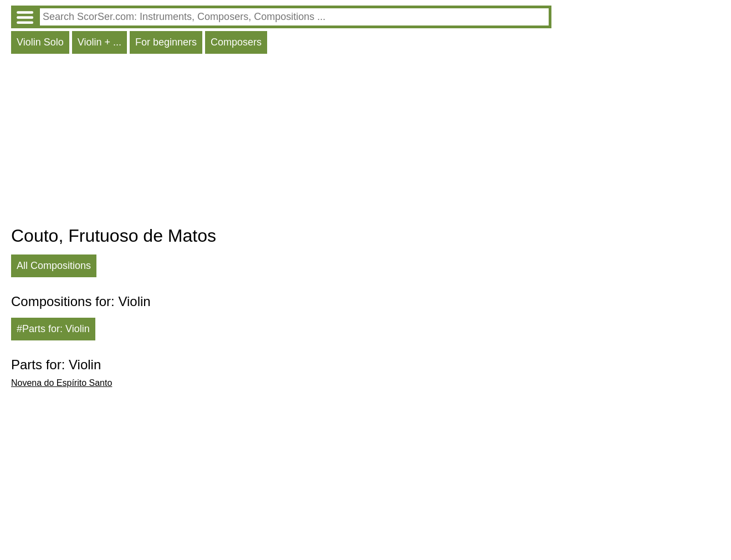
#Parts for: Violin (53, 329)
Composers (236, 42)
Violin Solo (40, 42)
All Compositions (54, 266)
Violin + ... (99, 42)
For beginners (166, 42)
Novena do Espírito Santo (62, 383)
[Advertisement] (281, 142)
